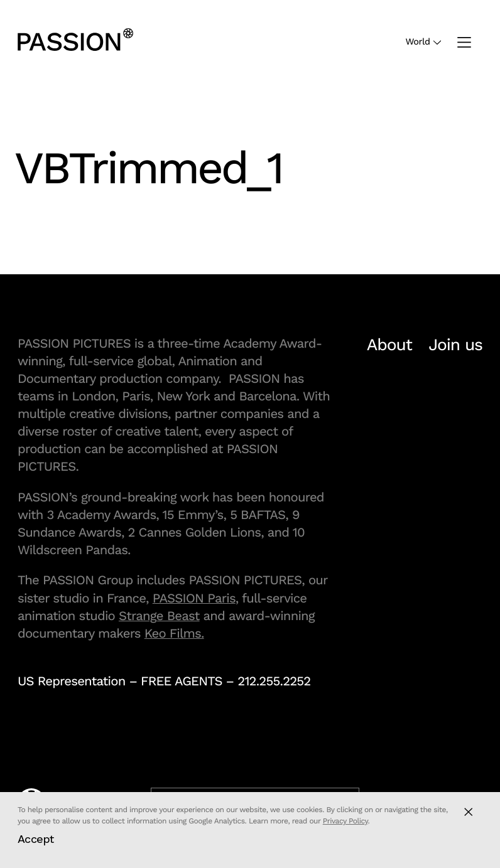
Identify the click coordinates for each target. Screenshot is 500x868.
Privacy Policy (345, 821)
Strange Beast (159, 616)
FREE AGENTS (182, 681)
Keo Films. (174, 633)
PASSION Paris (194, 598)
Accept (36, 839)
